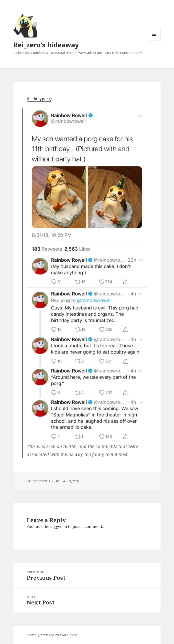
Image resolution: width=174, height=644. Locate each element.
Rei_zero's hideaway (46, 45)
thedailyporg (39, 99)
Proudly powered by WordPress (52, 635)
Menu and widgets (154, 41)
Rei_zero (73, 481)
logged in (59, 526)
